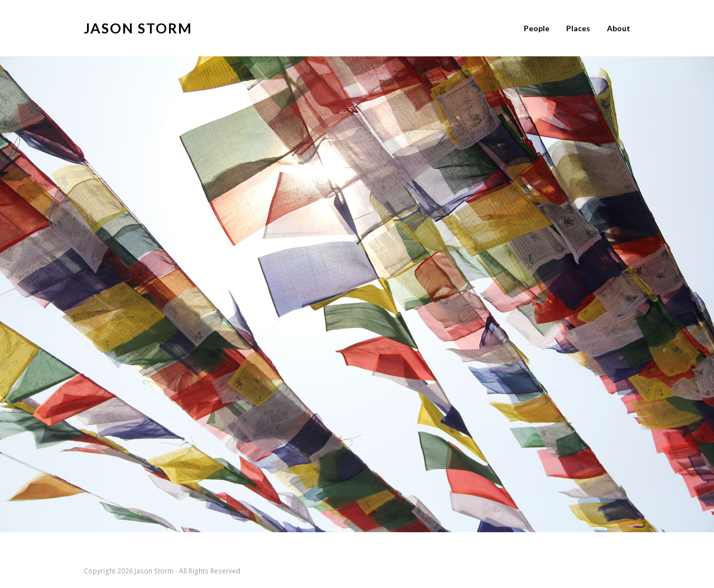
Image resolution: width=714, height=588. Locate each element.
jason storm (138, 28)
